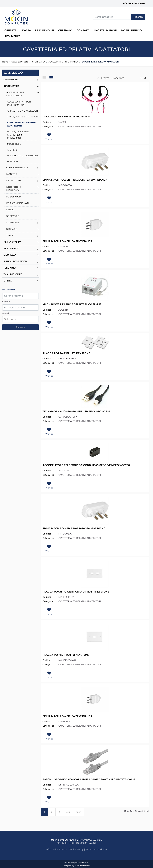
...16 (68, 812)
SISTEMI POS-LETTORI (15, 261)
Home (5, 62)
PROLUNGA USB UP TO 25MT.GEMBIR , (67, 117)
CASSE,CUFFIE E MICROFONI (23, 117)
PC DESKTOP (13, 197)
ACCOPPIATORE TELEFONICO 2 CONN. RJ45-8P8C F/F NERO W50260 (86, 465)
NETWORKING (14, 181)
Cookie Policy (76, 849)
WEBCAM (12, 161)
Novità (26, 30)
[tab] (46, 78)
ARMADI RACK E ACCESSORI (23, 111)
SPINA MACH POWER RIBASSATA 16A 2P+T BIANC (74, 528)
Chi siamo (65, 30)
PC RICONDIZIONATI (17, 203)
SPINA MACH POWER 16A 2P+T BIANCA (67, 716)
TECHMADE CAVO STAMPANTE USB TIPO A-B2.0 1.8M (76, 411)
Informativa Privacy (56, 849)
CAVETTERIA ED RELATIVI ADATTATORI (100, 62)
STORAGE (12, 229)
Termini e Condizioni (96, 849)
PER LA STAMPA (12, 242)
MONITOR (12, 174)
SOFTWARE (13, 216)
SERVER (11, 210)
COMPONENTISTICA (17, 168)
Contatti (83, 30)
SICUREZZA (10, 255)
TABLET (10, 235)
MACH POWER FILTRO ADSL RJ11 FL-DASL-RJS (72, 304)
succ (79, 812)
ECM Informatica (83, 866)
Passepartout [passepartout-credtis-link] (82, 863)
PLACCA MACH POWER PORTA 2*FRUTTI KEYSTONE (76, 592)
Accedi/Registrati (134, 3)
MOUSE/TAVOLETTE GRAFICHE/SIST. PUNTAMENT (18, 135)
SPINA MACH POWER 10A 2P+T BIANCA (67, 241)
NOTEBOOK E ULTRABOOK (14, 189)
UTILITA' (8, 281)
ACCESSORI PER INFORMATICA (63, 62)
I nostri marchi (105, 30)
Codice (6, 302)
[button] (138, 17)
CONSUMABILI (11, 80)
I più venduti (45, 30)
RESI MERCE (12, 36)
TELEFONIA (10, 268)
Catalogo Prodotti (20, 62)
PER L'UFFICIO (11, 248)
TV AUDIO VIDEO (13, 274)
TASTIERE (12, 150)
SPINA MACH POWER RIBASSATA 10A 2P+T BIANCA (75, 180)
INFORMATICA (38, 62)
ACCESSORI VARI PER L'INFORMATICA (19, 103)
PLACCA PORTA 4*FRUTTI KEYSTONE (66, 353)
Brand (6, 313)
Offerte (10, 30)
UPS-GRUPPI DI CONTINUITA (23, 156)
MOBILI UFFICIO (131, 30)
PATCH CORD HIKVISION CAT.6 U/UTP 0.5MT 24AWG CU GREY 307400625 (89, 779)
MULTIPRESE (14, 144)
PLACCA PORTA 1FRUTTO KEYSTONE (66, 655)
